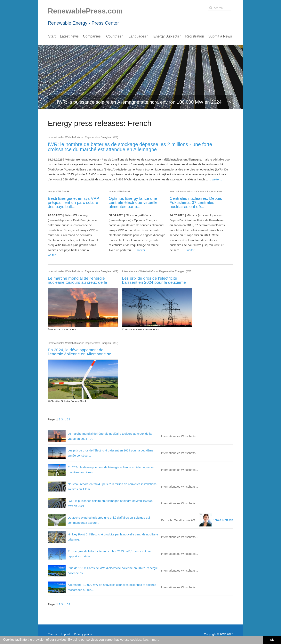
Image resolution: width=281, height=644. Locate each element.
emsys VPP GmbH (58, 191)
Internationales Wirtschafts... (179, 436)
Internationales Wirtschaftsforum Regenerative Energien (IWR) (83, 137)
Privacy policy (83, 634)
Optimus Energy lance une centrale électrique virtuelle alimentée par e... (133, 202)
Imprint (65, 634)
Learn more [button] (151, 640)
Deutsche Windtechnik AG (178, 520)
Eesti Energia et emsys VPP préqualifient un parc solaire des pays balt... (73, 202)
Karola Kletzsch (216, 520)
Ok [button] (272, 640)
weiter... (217, 179)
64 (69, 419)
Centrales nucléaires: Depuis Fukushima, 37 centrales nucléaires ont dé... (196, 202)
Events (52, 634)
